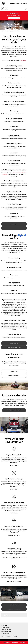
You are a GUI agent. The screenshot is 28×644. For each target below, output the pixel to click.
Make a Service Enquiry (14, 228)
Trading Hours (11, 636)
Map (2, 636)
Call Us (3, 8)
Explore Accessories (14, 376)
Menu (26, 9)
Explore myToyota (14, 581)
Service (6, 31)
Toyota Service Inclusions (15, 31)
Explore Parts (14, 371)
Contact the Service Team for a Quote (14, 558)
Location (6, 8)
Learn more (14, 465)
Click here (23, 60)
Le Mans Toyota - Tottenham (19, 3)
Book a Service (14, 224)
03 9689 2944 (8, 631)
